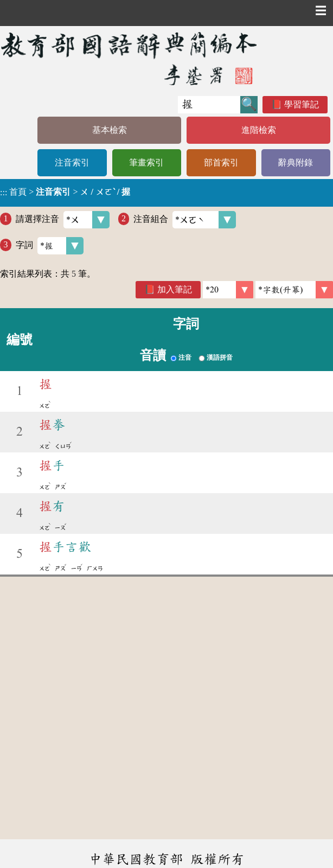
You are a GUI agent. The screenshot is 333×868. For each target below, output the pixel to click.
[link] (294, 290)
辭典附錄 (296, 162)
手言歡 (65, 547)
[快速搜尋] (209, 105)
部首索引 (221, 162)
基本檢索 (110, 130)
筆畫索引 (146, 162)
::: (4, 193)
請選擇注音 (63, 220)
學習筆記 (302, 104)
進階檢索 (259, 130)
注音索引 (72, 162)
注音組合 (185, 220)
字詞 (50, 246)
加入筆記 (175, 289)
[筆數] (228, 290)
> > (65, 192)
